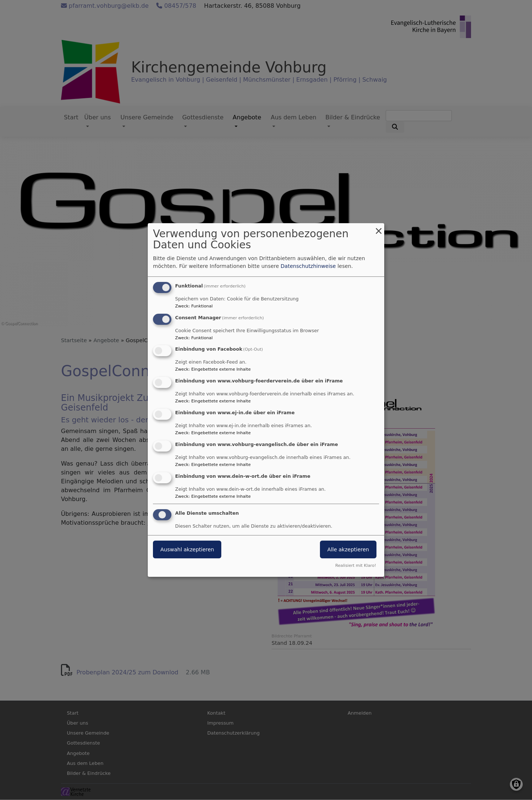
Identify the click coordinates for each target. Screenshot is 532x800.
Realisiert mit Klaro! (356, 566)
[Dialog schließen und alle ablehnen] (379, 228)
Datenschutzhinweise (308, 266)
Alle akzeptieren (348, 550)
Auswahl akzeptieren (187, 550)
